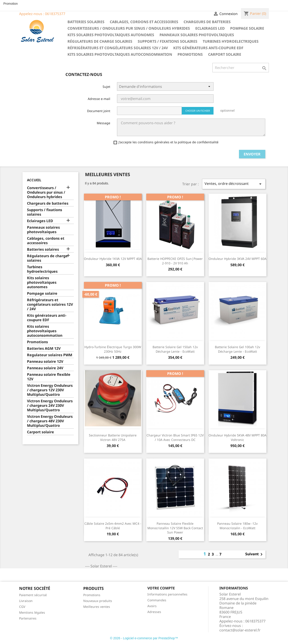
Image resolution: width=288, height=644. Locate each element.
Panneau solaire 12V (45, 362)
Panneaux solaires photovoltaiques (197, 35)
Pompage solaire (247, 28)
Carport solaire (225, 54)
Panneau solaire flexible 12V (49, 377)
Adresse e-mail (99, 99)
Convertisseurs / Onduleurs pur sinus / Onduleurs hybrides (129, 28)
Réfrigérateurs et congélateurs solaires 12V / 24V (118, 48)
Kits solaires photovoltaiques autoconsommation (120, 54)
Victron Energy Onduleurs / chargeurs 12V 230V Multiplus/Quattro (50, 390)
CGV (22, 607)
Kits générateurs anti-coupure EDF (208, 48)
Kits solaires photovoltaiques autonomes (111, 35)
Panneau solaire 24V (45, 368)
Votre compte (161, 588)
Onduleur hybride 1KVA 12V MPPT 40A (113, 259)
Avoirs (152, 606)
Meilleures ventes (97, 607)
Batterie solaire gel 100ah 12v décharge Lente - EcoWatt (237, 349)
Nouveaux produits (98, 601)
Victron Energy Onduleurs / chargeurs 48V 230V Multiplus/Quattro (50, 421)
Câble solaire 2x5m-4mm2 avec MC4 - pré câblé (113, 526)
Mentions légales (32, 612)
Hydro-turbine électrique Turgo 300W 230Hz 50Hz (113, 349)
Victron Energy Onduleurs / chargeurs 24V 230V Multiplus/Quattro (50, 406)
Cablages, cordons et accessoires (144, 22)
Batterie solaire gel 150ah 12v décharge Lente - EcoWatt (175, 349)
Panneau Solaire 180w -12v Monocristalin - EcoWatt (237, 526)
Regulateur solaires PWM (50, 355)
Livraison (26, 601)
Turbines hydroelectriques (231, 41)
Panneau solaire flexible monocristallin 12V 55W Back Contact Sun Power (175, 528)
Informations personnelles (167, 594)
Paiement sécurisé (33, 595)
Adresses (154, 612)
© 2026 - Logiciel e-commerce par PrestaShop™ (144, 638)
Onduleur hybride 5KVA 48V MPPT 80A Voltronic (237, 437)
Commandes (157, 600)
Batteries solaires (86, 22)
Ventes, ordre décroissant (234, 184)
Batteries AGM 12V (44, 349)
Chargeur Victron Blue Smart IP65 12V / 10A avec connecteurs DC (175, 437)
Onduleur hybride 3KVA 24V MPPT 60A (237, 259)
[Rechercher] (241, 68)
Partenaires (28, 618)
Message (103, 123)
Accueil (34, 180)
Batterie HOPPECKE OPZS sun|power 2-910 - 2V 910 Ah (175, 261)
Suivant (255, 554)
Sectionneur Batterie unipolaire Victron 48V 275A (113, 437)
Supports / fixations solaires (168, 41)
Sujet (106, 87)
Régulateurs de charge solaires (100, 41)
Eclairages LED (210, 28)
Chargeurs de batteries (207, 22)
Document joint (99, 111)
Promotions (190, 54)
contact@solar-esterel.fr (240, 630)
